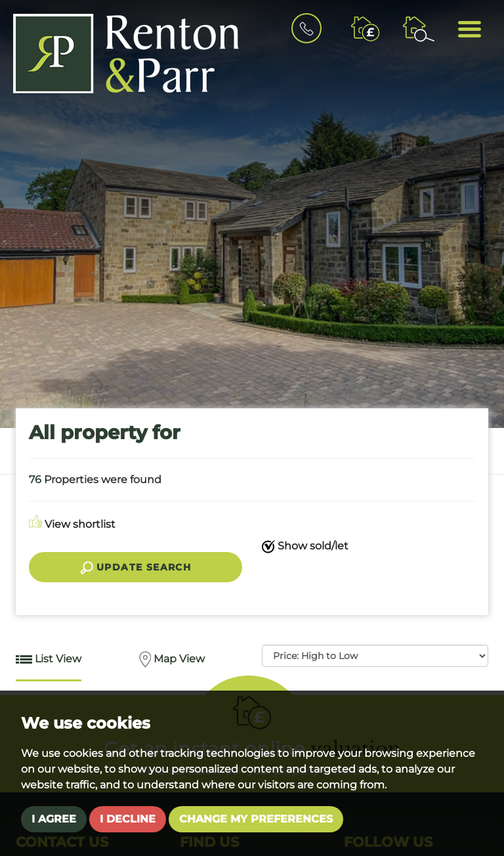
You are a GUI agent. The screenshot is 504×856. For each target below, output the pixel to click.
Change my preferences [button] (256, 819)
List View (49, 660)
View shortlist (72, 524)
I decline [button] (128, 819)
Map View (172, 660)
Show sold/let (305, 546)
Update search (136, 568)
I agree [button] (54, 819)
